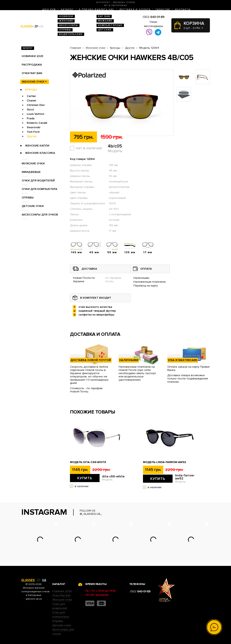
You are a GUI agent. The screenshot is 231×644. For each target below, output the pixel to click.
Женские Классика (40, 153)
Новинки (66, 16)
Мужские (105, 21)
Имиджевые (31, 172)
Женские (66, 21)
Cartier (31, 96)
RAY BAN (104, 16)
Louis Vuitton (35, 114)
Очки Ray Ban (62, 595)
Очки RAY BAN (32, 73)
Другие (32, 136)
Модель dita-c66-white (88, 462)
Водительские (71, 34)
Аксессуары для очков (40, 215)
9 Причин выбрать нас (97, 9)
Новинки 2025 (32, 56)
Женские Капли (37, 146)
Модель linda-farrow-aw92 (165, 462)
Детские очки (33, 206)
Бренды (31, 90)
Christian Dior (36, 105)
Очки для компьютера (39, 189)
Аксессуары (69, 25)
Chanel (31, 101)
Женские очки (33, 82)
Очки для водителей (38, 180)
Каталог (67, 9)
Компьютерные (110, 25)
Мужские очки (33, 163)
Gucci (30, 109)
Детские (105, 30)
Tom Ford (33, 132)
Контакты (183, 9)
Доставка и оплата (135, 9)
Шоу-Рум (49, 9)
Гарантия (163, 9)
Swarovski (33, 127)
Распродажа (32, 65)
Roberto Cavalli (37, 123)
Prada (31, 118)
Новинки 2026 (62, 591)
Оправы (65, 30)
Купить (85, 478)
